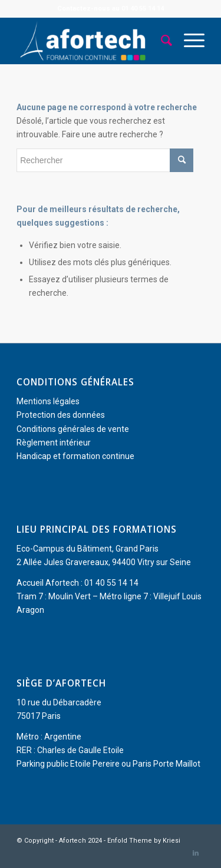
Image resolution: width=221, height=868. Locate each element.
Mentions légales (48, 401)
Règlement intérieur (54, 443)
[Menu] (188, 41)
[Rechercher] (161, 41)
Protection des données (61, 415)
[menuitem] (161, 41)
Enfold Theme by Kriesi (144, 841)
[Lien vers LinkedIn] (196, 853)
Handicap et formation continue (75, 456)
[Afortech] (92, 41)
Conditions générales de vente (73, 429)
